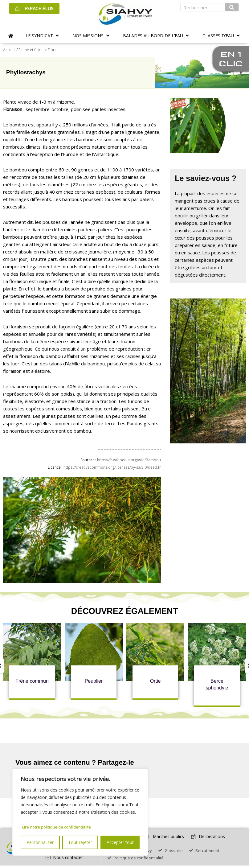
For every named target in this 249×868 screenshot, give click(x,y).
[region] (80, 812)
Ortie (155, 681)
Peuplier (94, 681)
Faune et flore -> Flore (38, 50)
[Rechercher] (232, 7)
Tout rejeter (80, 842)
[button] (43, 36)
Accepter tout (120, 842)
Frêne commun (32, 681)
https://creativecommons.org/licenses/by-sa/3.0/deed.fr (112, 467)
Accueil (9, 50)
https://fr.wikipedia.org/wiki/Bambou (129, 460)
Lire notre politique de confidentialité (59, 827)
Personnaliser (40, 842)
